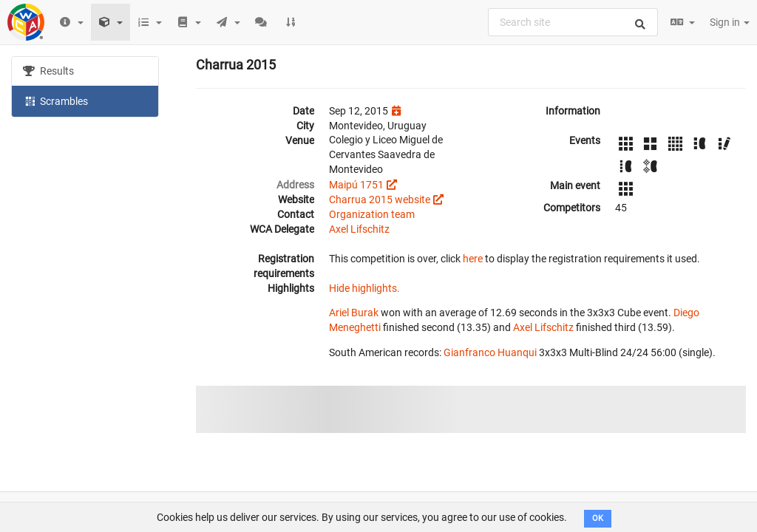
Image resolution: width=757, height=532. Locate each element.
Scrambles (55, 100)
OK (598, 518)
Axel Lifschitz (359, 229)
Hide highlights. (364, 288)
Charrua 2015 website (380, 199)
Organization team (372, 214)
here (473, 259)
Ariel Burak (354, 313)
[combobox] (573, 22)
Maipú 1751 (356, 185)
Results (48, 71)
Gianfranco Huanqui (490, 352)
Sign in (730, 22)
